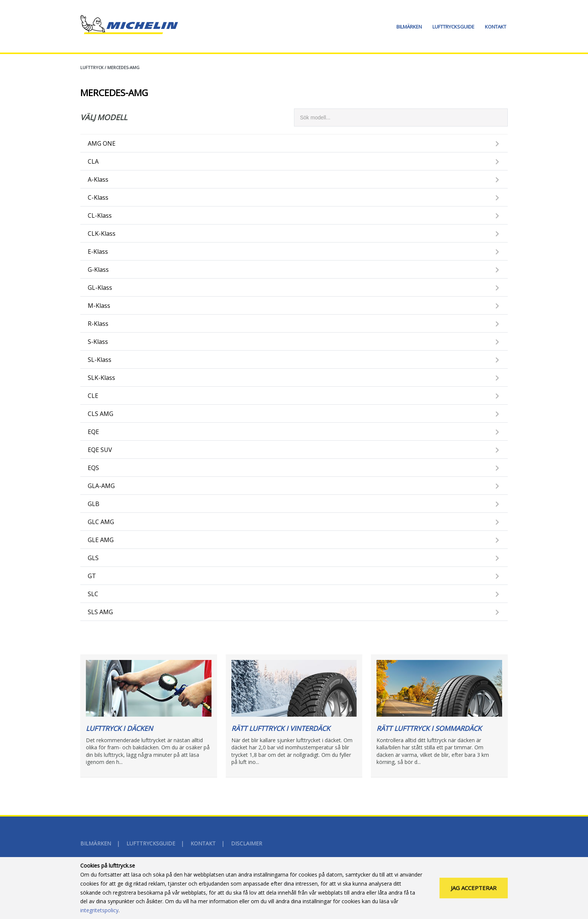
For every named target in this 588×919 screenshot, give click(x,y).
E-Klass (98, 252)
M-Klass (99, 306)
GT (92, 576)
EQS (93, 468)
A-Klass (98, 179)
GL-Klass (100, 288)
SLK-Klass (101, 378)
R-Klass (98, 324)
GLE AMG (101, 540)
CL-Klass (100, 215)
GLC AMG (101, 522)
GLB (94, 504)
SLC (93, 594)
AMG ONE (102, 143)
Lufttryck (92, 67)
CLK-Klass (102, 234)
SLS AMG (100, 612)
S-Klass (98, 342)
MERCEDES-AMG (123, 67)
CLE (93, 396)
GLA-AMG (101, 486)
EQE (93, 432)
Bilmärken (409, 27)
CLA (93, 161)
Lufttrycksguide (453, 27)
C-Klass (98, 197)
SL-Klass (100, 360)
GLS (93, 558)
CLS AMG (100, 414)
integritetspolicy (99, 912)
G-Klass (98, 270)
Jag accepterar (474, 890)
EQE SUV (100, 450)
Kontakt (496, 27)
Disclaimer (247, 843)
